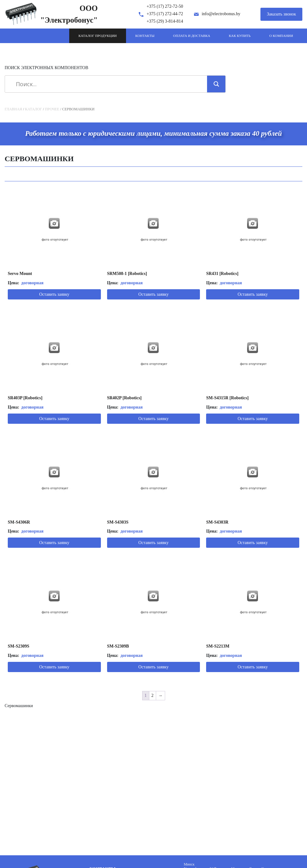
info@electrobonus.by (221, 14)
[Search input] (108, 84)
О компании (281, 36)
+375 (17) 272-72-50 (165, 6)
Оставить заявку (54, 294)
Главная (13, 109)
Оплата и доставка (192, 36)
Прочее (52, 109)
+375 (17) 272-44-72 (165, 14)
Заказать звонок (282, 14)
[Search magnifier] (216, 84)
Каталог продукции (98, 36)
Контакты (145, 36)
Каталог (34, 109)
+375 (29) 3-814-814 (165, 21)
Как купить (240, 36)
